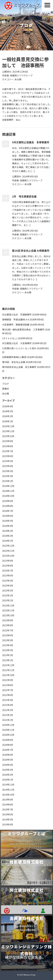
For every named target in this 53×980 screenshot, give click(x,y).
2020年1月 (8, 780)
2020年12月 (8, 725)
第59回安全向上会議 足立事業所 (19, 367)
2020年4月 (8, 765)
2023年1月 (8, 600)
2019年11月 (8, 790)
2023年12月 (8, 546)
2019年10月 (8, 795)
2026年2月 (8, 416)
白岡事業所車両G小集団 (14, 357)
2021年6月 (8, 695)
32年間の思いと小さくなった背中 (19, 348)
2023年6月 (8, 575)
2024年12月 (8, 486)
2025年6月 (8, 456)
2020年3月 (8, 770)
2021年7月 (8, 690)
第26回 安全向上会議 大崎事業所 (31, 251)
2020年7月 (8, 750)
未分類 (18, 79)
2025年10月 (8, 436)
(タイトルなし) (10, 338)
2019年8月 (8, 804)
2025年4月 (8, 466)
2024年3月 (8, 531)
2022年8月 (8, 625)
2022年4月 (8, 645)
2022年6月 (8, 635)
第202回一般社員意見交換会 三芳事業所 (23, 329)
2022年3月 (8, 650)
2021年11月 (8, 670)
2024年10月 (8, 496)
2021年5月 (8, 700)
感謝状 (6, 389)
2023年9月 (8, 561)
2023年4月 (8, 585)
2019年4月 (8, 824)
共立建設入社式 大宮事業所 (17, 343)
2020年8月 (8, 745)
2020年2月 (8, 775)
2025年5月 (8, 461)
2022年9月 (8, 620)
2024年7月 (8, 511)
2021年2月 (8, 715)
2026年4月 (8, 406)
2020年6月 (8, 755)
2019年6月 (8, 814)
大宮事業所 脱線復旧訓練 (16, 324)
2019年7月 (8, 809)
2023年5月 (8, 581)
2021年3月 (8, 710)
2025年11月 (8, 431)
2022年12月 (8, 605)
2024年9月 (8, 501)
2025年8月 (8, 446)
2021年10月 (8, 675)
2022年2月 (8, 655)
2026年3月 (8, 411)
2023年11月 (8, 551)
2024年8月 (8, 506)
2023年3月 (8, 590)
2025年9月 (8, 441)
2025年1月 (8, 481)
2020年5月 (8, 760)
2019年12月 (8, 785)
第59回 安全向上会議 (14, 362)
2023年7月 (8, 570)
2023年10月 (8, 556)
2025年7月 (8, 451)
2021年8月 (8, 685)
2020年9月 (8, 740)
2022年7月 (8, 630)
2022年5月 (8, 640)
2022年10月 (8, 615)
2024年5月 (8, 521)
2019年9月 (8, 800)
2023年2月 (8, 595)
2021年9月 (8, 680)
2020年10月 (8, 735)
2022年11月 (8, 610)
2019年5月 (8, 819)
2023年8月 (8, 566)
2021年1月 (8, 720)
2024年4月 (8, 526)
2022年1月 (8, 660)
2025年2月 (8, 476)
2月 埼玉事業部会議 (24, 196)
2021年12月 (8, 665)
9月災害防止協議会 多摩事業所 (31, 142)
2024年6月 (8, 516)
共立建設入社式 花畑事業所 (17, 314)
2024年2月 (8, 536)
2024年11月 (8, 491)
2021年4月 (8, 705)
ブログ (6, 384)
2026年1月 (8, 421)
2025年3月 (8, 471)
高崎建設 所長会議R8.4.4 (15, 319)
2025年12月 (8, 426)
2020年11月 (8, 730)
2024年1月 (8, 541)
